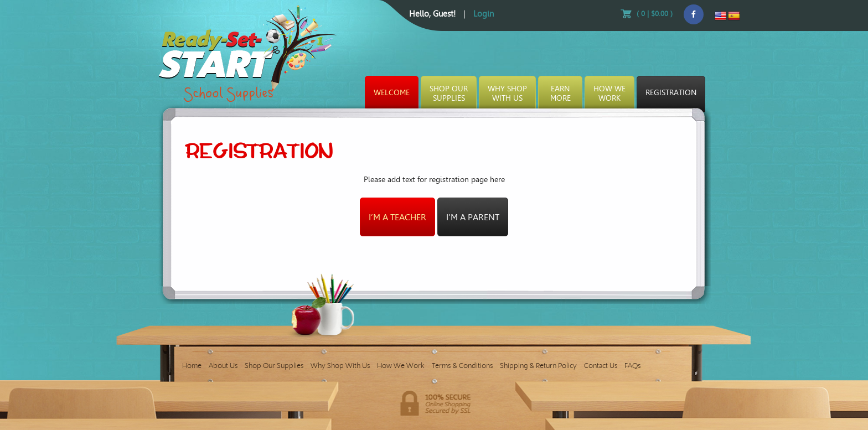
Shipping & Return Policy (538, 366)
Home (192, 366)
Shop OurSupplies (449, 94)
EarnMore (560, 94)
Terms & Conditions (462, 366)
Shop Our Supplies (274, 366)
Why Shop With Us (340, 366)
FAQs (632, 366)
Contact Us (601, 366)
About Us (223, 366)
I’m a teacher (397, 217)
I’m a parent (473, 217)
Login (484, 14)
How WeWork (609, 94)
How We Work (401, 366)
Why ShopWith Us (507, 94)
